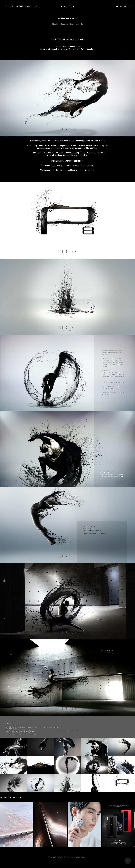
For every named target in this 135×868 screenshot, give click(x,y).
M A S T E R (68, 6)
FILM (6, 6)
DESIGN (20, 6)
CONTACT (37, 6)
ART (12, 6)
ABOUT (28, 6)
